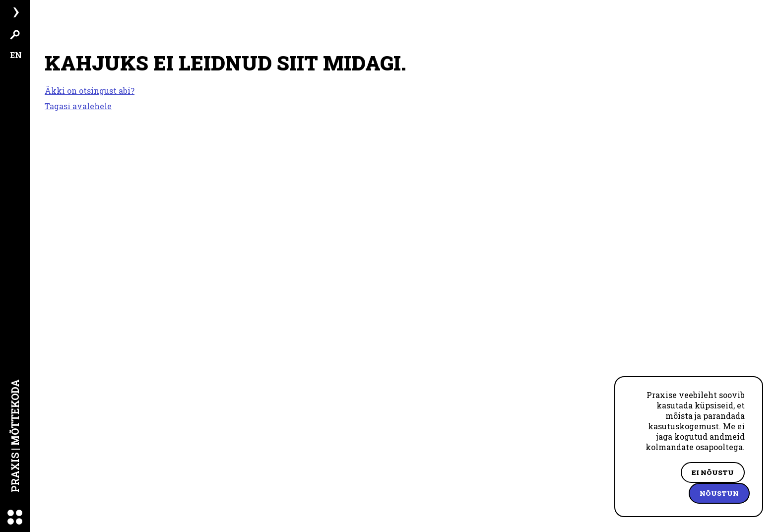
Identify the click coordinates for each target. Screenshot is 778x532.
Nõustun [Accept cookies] (719, 493)
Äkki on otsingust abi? (90, 91)
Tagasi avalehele (78, 106)
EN (16, 55)
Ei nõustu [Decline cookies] (713, 472)
